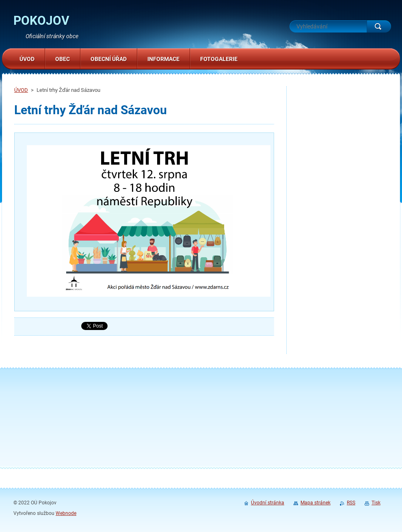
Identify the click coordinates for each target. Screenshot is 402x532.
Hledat (379, 26)
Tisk (376, 503)
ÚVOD (21, 90)
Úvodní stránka (268, 503)
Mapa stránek (316, 503)
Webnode (66, 513)
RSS (351, 503)
